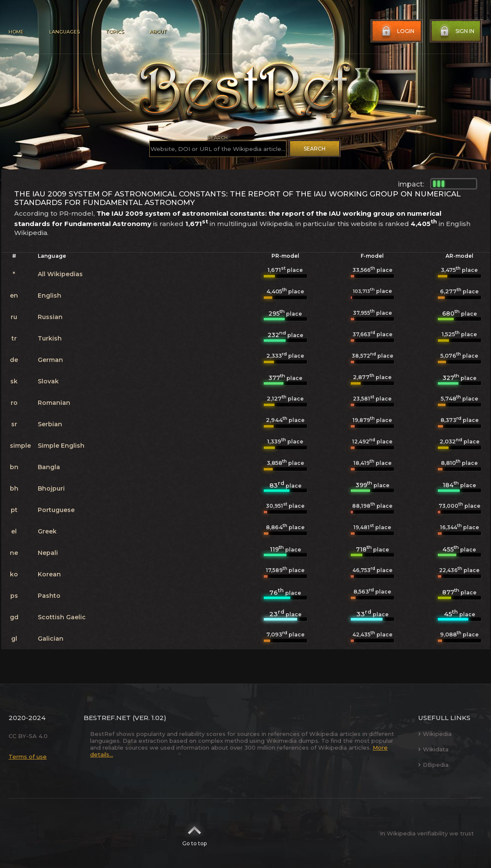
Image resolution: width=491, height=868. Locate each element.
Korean (49, 574)
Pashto (49, 596)
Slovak (48, 381)
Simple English (61, 446)
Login (397, 31)
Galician (51, 639)
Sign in (456, 31)
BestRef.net (107, 718)
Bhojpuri (51, 488)
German (50, 360)
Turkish (50, 338)
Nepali (48, 553)
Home (16, 32)
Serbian (50, 424)
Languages (65, 32)
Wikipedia (435, 734)
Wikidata (433, 749)
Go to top (194, 833)
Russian (50, 317)
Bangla (49, 467)
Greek (47, 531)
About (158, 32)
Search (315, 149)
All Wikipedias (60, 274)
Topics (114, 32)
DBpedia (433, 765)
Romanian (54, 403)
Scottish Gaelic (62, 617)
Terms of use (28, 756)
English (50, 295)
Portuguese (56, 510)
